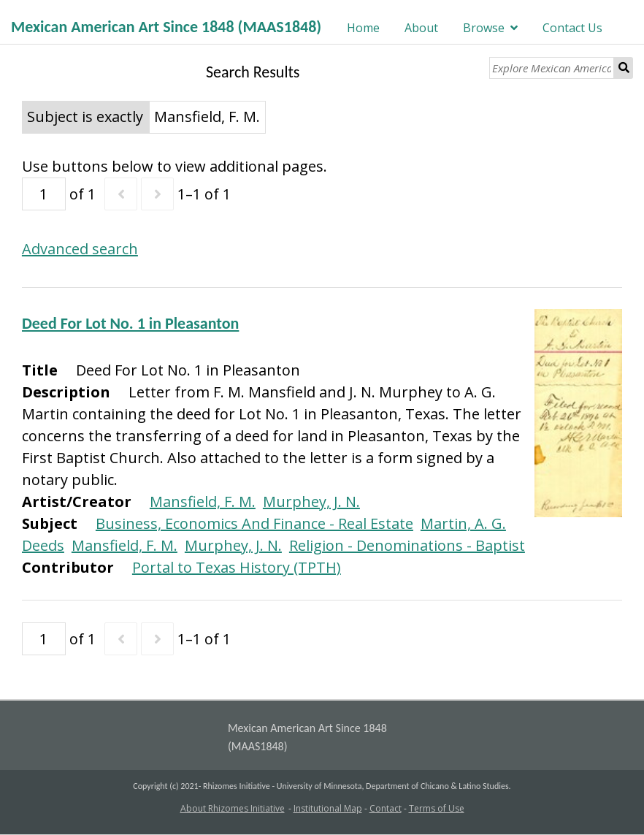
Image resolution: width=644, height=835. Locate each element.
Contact (386, 808)
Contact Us (572, 28)
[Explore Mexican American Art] (552, 68)
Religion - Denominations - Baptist (407, 545)
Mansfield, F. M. (203, 502)
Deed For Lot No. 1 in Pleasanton (130, 323)
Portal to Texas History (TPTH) (237, 567)
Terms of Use (437, 808)
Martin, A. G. (463, 523)
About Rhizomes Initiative (233, 808)
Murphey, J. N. (311, 502)
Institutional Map (328, 808)
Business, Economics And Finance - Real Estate (254, 523)
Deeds (43, 545)
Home (363, 28)
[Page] (44, 194)
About (421, 28)
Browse (484, 28)
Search (624, 68)
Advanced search (80, 249)
